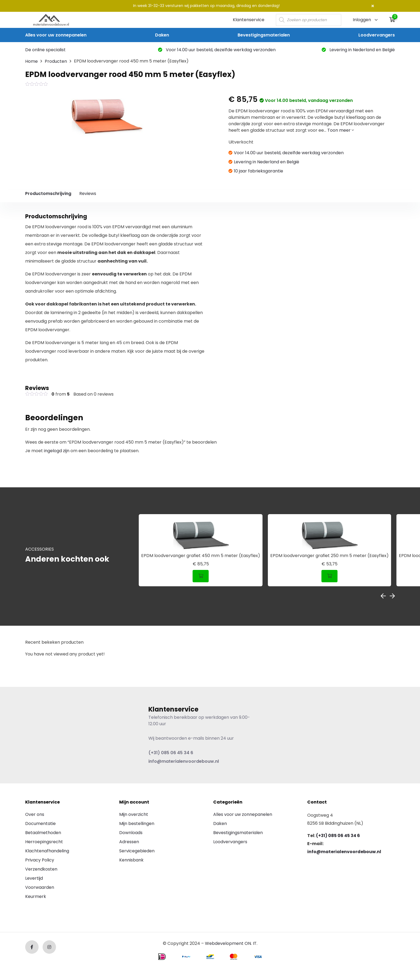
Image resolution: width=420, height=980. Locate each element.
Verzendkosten (41, 869)
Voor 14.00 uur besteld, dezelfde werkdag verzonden (217, 50)
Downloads (131, 833)
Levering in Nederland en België (358, 50)
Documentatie (40, 824)
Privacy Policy (40, 860)
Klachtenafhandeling (47, 851)
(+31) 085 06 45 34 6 (171, 753)
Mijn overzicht (134, 814)
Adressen (129, 842)
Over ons (35, 814)
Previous (383, 596)
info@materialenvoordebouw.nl (184, 761)
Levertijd (34, 878)
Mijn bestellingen (137, 824)
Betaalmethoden (43, 833)
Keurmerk (36, 896)
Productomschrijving (48, 194)
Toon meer (341, 130)
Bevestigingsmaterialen (264, 35)
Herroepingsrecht (44, 842)
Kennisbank (131, 860)
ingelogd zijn (57, 451)
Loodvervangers (377, 35)
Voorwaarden (40, 887)
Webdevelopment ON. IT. (231, 943)
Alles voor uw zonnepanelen (56, 35)
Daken (162, 35)
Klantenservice (249, 20)
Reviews (88, 194)
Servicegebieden (137, 851)
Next (392, 596)
